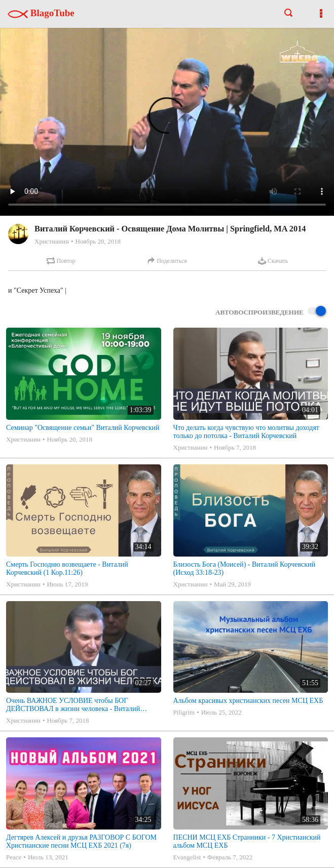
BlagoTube (41, 13)
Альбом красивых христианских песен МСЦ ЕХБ (248, 701)
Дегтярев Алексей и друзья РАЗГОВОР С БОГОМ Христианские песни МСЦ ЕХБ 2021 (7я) (81, 841)
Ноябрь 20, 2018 (98, 241)
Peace (14, 857)
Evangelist (187, 857)
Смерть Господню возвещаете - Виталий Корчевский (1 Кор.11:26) (67, 568)
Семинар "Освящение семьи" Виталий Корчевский (83, 428)
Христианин (52, 241)
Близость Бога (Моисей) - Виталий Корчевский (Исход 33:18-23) (245, 568)
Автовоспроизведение (271, 312)
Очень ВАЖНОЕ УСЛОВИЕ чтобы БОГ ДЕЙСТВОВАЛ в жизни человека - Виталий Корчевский (73, 705)
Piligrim (184, 712)
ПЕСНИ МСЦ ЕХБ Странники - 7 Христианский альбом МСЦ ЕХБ (247, 841)
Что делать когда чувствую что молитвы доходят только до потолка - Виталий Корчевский (246, 432)
